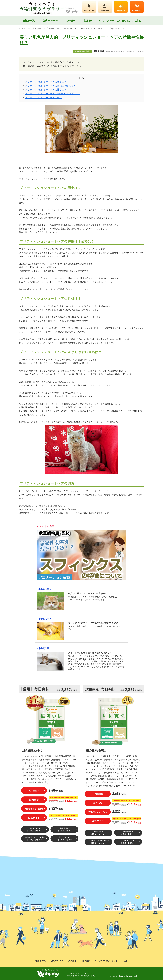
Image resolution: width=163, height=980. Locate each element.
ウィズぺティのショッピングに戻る (120, 21)
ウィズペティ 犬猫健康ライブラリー (37, 28)
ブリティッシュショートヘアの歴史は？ (46, 82)
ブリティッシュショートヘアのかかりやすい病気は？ (52, 94)
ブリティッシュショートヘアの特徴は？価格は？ (50, 86)
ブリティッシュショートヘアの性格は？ (46, 90)
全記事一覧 (29, 21)
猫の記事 (87, 21)
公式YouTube (50, 21)
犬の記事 (71, 21)
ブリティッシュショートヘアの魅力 (43, 98)
